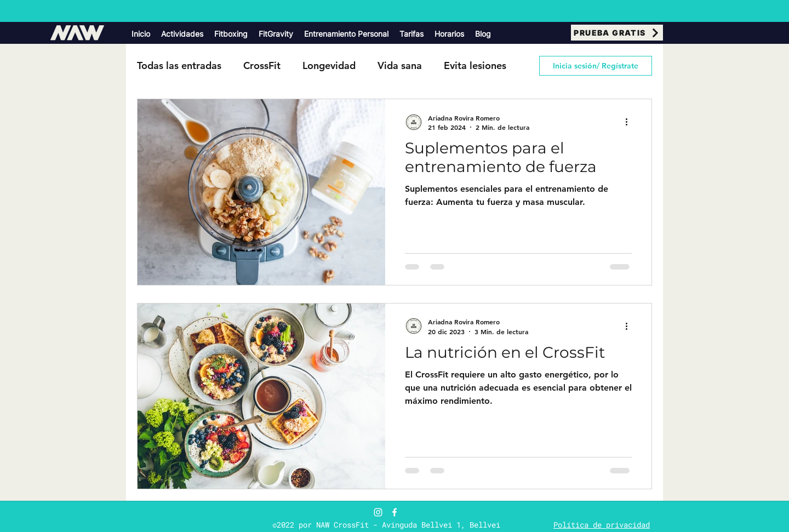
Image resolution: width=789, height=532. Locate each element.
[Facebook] (395, 512)
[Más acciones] (630, 122)
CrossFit (262, 65)
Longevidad (329, 65)
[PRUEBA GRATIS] (617, 33)
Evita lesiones (475, 65)
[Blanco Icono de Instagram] (378, 512)
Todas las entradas (179, 65)
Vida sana (400, 65)
